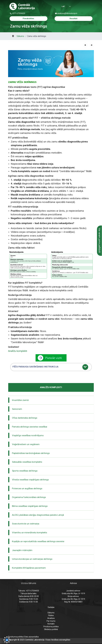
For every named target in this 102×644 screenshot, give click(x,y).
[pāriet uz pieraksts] (51, 358)
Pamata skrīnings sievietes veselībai (30, 427)
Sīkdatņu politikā (51, 629)
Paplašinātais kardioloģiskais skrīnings (31, 453)
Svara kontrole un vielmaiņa (26, 524)
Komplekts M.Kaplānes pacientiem (29, 568)
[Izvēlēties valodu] (64, 7)
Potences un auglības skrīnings (27, 488)
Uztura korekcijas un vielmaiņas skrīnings (32, 559)
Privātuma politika (51, 627)
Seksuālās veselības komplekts (27, 462)
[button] (7, 640)
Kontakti (51, 624)
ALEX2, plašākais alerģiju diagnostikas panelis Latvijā (38, 515)
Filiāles (51, 615)
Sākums (51, 613)
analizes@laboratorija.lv (67, 13)
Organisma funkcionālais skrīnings (29, 497)
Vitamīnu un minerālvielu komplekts (29, 533)
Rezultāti (74, 19)
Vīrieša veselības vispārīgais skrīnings (30, 480)
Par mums (51, 621)
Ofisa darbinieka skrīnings (25, 418)
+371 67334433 (19, 13)
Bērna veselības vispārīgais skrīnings (30, 506)
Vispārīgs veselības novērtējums (28, 435)
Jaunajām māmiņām (22, 550)
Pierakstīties (28, 19)
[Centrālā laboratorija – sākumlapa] (22, 6)
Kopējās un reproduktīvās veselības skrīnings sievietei (38, 541)
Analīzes (51, 618)
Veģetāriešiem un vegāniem (26, 444)
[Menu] (91, 7)
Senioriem (17, 409)
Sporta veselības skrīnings (25, 471)
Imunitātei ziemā (20, 400)
